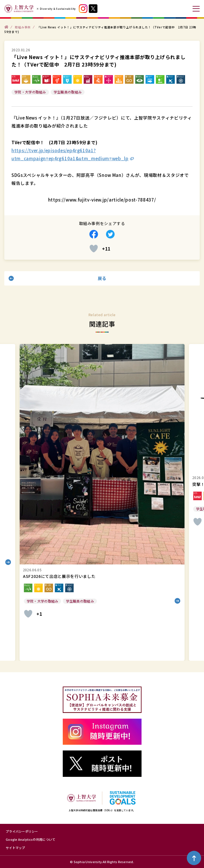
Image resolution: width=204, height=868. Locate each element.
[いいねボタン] (94, 249)
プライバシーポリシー (22, 831)
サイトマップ (15, 848)
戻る (102, 278)
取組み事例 (23, 27)
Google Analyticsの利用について (31, 839)
